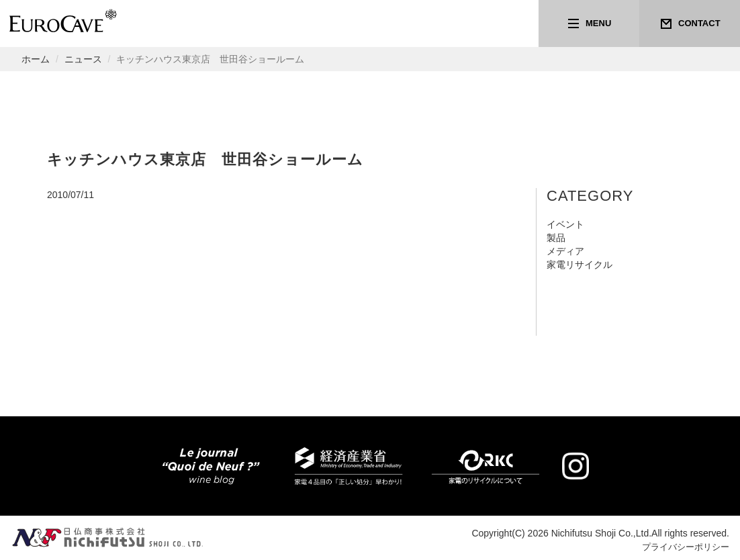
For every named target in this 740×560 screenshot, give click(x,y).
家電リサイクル (580, 265)
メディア (565, 251)
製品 (556, 238)
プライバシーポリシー (682, 547)
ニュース (83, 59)
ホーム (36, 59)
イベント (565, 224)
